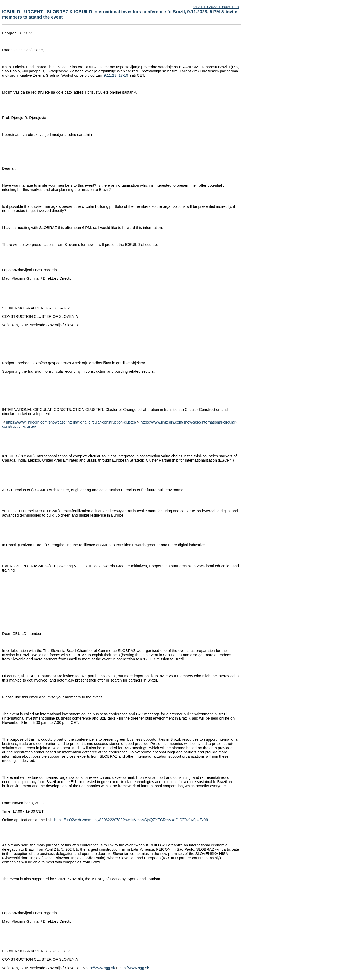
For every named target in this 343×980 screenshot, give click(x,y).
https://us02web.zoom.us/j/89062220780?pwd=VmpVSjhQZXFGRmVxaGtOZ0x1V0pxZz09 (131, 820)
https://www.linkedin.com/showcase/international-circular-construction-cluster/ (71, 422)
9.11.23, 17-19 (116, 75)
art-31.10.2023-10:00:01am (216, 7)
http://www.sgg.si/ (100, 968)
